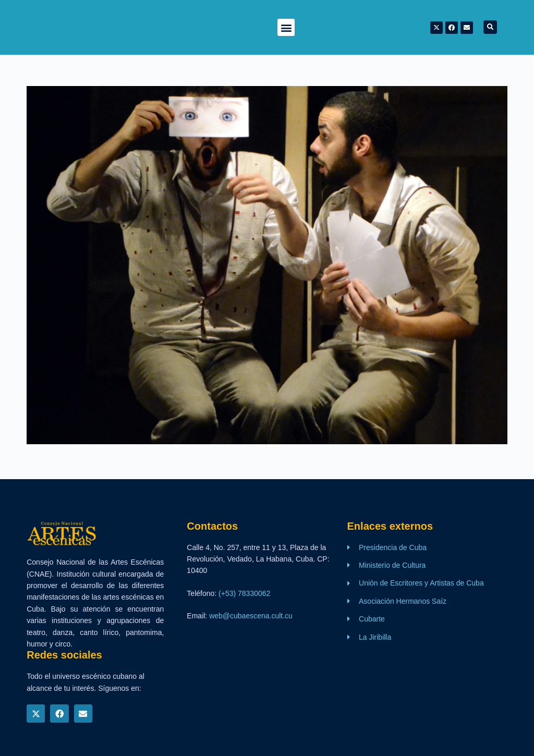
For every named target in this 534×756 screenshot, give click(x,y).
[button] (286, 27)
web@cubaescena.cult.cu (251, 616)
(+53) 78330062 (244, 593)
